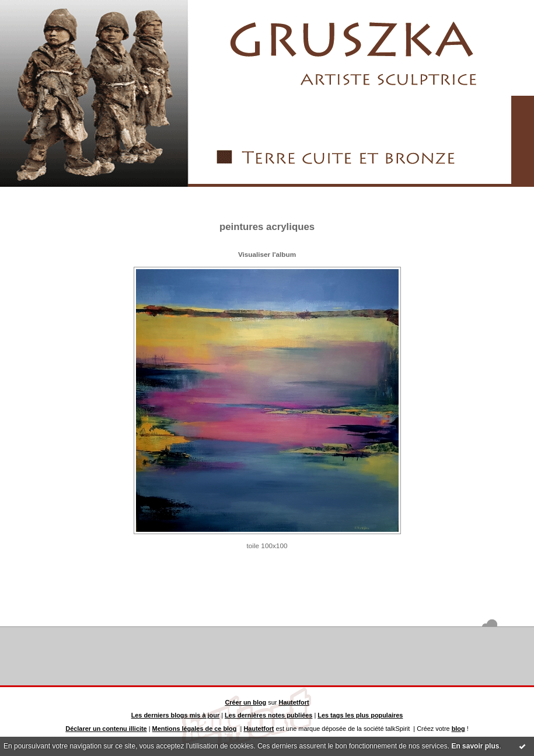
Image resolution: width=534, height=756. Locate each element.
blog (458, 729)
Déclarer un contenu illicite (106, 729)
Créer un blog (245, 702)
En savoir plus (475, 746)
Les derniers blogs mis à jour (176, 715)
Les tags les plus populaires (360, 715)
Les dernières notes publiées (268, 715)
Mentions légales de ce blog (195, 729)
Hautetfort (294, 702)
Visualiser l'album (267, 254)
